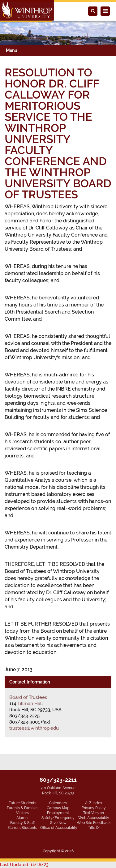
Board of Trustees (28, 697)
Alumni (22, 818)
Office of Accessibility (59, 828)
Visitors (22, 813)
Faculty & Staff (23, 823)
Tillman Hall (30, 704)
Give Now (58, 823)
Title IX (94, 828)
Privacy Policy (94, 808)
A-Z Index (94, 803)
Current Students (23, 828)
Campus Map (58, 808)
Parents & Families (23, 808)
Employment (58, 813)
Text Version (94, 813)
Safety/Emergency (58, 818)
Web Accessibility (94, 818)
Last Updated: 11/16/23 (24, 865)
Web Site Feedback (94, 823)
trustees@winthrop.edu (34, 728)
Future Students (22, 803)
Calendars (58, 803)
